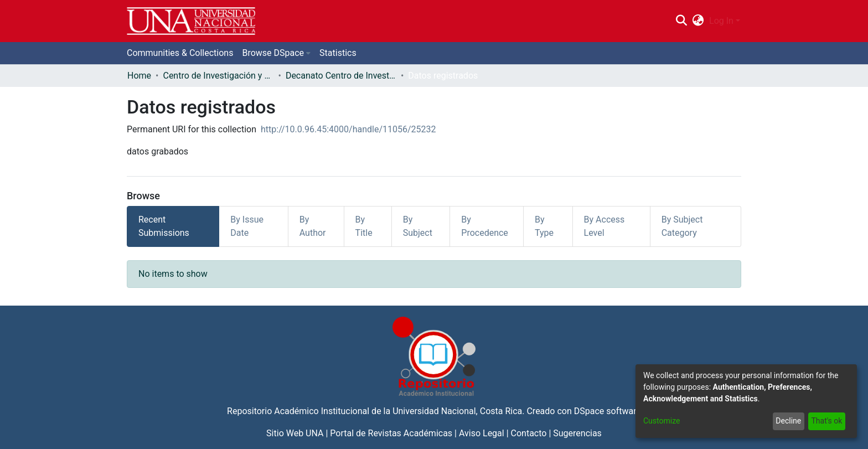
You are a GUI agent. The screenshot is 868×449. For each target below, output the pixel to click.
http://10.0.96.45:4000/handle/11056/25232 (348, 129)
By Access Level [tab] (604, 226)
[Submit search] (681, 21)
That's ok (826, 421)
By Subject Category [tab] (682, 226)
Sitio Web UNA (295, 433)
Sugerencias (577, 433)
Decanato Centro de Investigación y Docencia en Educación (341, 76)
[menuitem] (698, 21)
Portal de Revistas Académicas (391, 433)
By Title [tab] (364, 226)
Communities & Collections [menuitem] (180, 53)
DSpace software (608, 411)
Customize (662, 421)
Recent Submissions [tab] (164, 226)
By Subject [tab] (418, 226)
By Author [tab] (313, 226)
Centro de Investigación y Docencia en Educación (218, 76)
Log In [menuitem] (721, 21)
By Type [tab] (544, 226)
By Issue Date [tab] (247, 226)
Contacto (529, 433)
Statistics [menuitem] (338, 53)
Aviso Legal (482, 433)
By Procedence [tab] (485, 226)
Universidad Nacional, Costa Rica (457, 411)
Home (139, 76)
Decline (788, 421)
